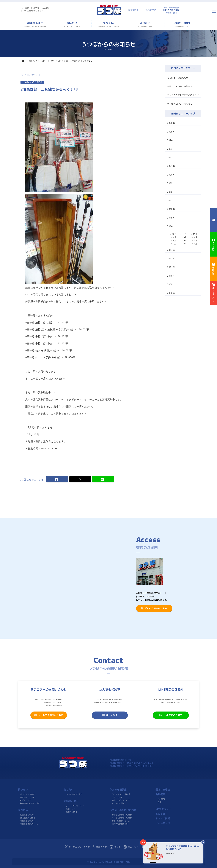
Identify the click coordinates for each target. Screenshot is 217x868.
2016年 (171, 209)
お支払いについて (27, 797)
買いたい (23, 790)
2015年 (171, 218)
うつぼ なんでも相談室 (121, 794)
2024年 (171, 140)
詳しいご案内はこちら (154, 608)
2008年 (171, 293)
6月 (175, 240)
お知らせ (33, 61)
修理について (117, 797)
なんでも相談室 (118, 790)
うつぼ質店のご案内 (74, 794)
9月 (175, 237)
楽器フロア (71, 809)
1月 (196, 244)
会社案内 (134, 10)
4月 (196, 240)
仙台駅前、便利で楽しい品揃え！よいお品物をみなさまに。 (36, 9)
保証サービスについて (121, 800)
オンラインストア (27, 794)
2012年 (171, 259)
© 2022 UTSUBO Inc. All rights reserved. (108, 862)
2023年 (171, 149)
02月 (53, 61)
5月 (185, 240)
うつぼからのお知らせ (178, 78)
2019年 (171, 183)
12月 (174, 234)
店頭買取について (27, 815)
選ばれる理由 (163, 790)
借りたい (69, 790)
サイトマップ (163, 823)
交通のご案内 (71, 812)
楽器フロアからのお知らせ (180, 86)
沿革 (159, 802)
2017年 (171, 200)
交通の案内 (152, 10)
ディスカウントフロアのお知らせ (183, 95)
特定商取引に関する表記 (30, 803)
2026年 (171, 123)
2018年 (171, 192)
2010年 (171, 276)
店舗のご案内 (71, 801)
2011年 (171, 267)
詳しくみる (110, 715)
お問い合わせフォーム (121, 821)
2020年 (171, 175)
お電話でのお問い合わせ (122, 815)
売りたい (23, 810)
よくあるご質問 (118, 803)
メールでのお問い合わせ (49, 715)
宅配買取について (27, 821)
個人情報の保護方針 (120, 824)
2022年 (171, 157)
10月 (195, 234)
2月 (185, 244)
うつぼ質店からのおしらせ (180, 104)
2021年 (171, 166)
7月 (196, 237)
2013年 (171, 250)
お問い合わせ (173, 13)
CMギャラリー (163, 809)
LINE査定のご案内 (171, 715)
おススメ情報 (163, 819)
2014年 (44, 61)
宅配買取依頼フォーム (29, 824)
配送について (26, 800)
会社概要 (160, 794)
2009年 (171, 284)
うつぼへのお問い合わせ (123, 810)
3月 (175, 244)
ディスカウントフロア (75, 806)
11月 (185, 234)
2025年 (171, 132)
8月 (185, 237)
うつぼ (115, 847)
